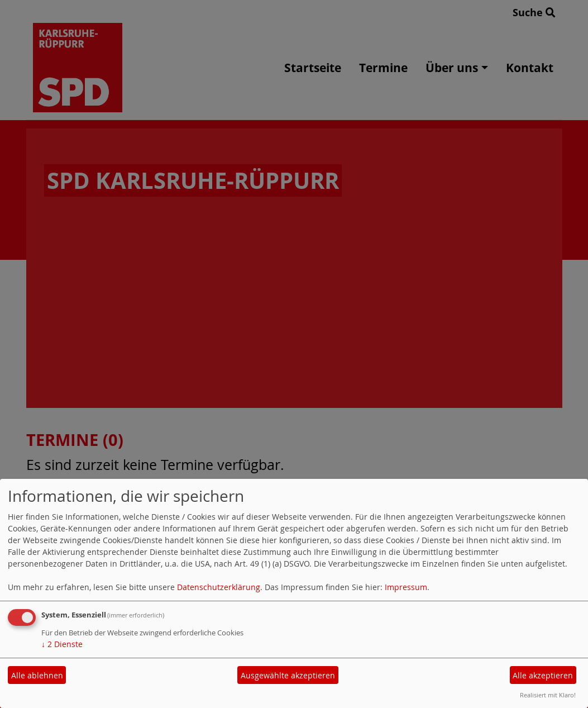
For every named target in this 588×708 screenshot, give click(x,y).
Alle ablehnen (37, 675)
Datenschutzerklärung (219, 587)
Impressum (406, 587)
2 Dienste (62, 644)
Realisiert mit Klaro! (548, 695)
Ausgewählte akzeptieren (288, 675)
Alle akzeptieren (543, 675)
